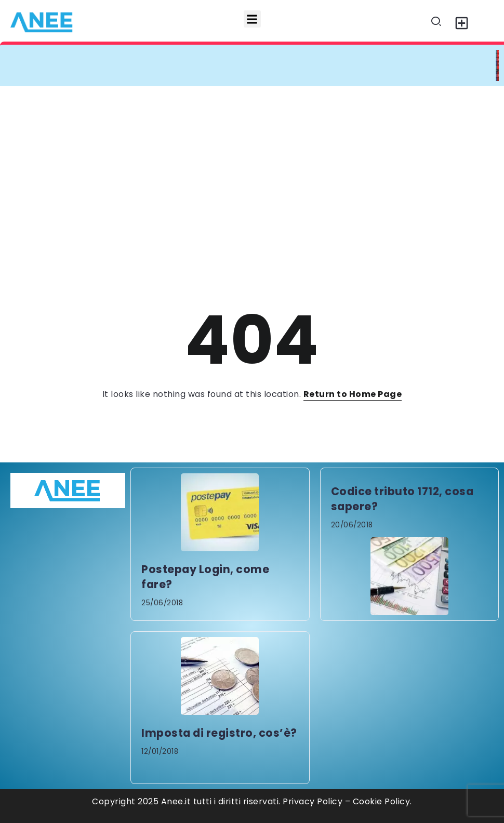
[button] (252, 19)
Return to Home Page (353, 394)
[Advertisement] (252, 164)
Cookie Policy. (382, 801)
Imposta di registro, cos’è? (219, 733)
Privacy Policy (313, 801)
